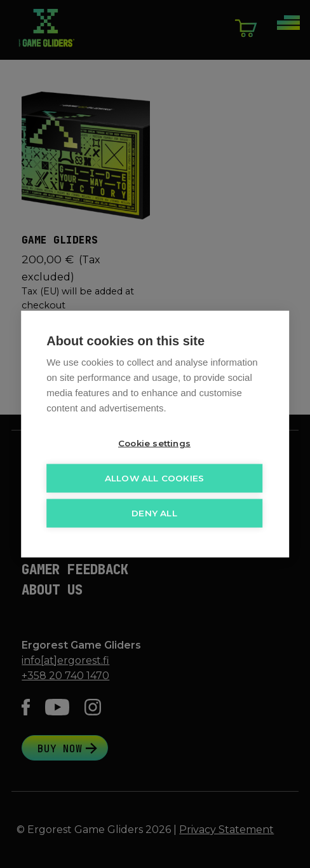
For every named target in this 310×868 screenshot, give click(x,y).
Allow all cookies (154, 477)
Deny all (154, 512)
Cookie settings (154, 442)
